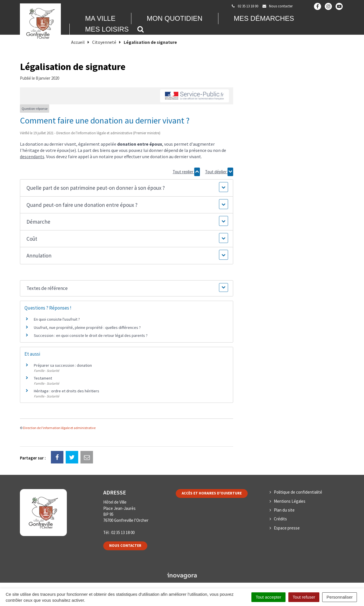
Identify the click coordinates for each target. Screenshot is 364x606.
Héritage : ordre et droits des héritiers (67, 391)
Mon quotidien (175, 18)
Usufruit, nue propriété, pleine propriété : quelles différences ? (87, 327)
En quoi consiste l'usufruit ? (57, 319)
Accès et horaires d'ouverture (212, 493)
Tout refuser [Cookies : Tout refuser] (304, 597)
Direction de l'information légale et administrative (59, 428)
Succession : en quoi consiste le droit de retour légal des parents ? (91, 335)
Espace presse (287, 528)
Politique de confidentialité (298, 492)
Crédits (280, 519)
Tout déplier (219, 172)
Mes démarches (264, 18)
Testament (43, 378)
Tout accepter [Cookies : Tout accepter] (268, 597)
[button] (126, 188)
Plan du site (284, 510)
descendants (32, 156)
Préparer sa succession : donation (63, 365)
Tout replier (186, 172)
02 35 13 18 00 (123, 532)
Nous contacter (125, 546)
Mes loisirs (107, 29)
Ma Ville (100, 18)
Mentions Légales (290, 501)
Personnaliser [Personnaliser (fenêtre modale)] (340, 597)
